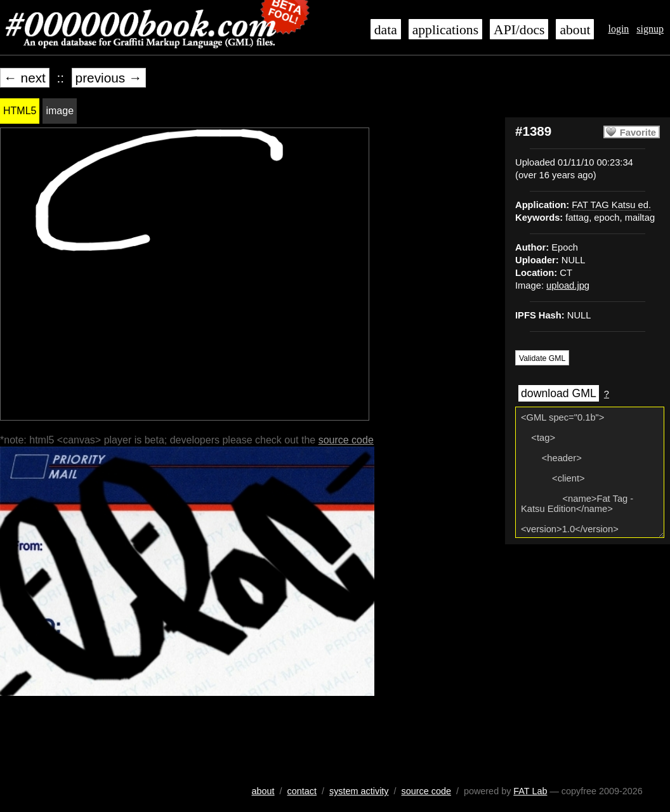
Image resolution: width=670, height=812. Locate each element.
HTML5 (20, 111)
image (60, 111)
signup (650, 29)
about (575, 30)
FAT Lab (530, 791)
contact (302, 791)
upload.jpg (568, 285)
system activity (359, 791)
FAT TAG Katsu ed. (611, 205)
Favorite (638, 133)
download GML (559, 393)
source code (346, 440)
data (386, 30)
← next (25, 78)
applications (445, 30)
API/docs (519, 30)
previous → (109, 78)
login (618, 29)
